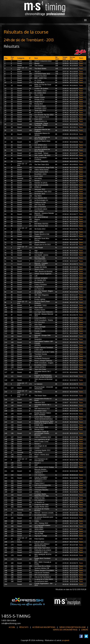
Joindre (85, 630)
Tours (81, 61)
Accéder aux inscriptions (44, 627)
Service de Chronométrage (65, 630)
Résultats (24, 627)
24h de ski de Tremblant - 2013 (29, 40)
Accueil (12, 627)
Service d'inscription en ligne (72, 627)
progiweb (66, 640)
